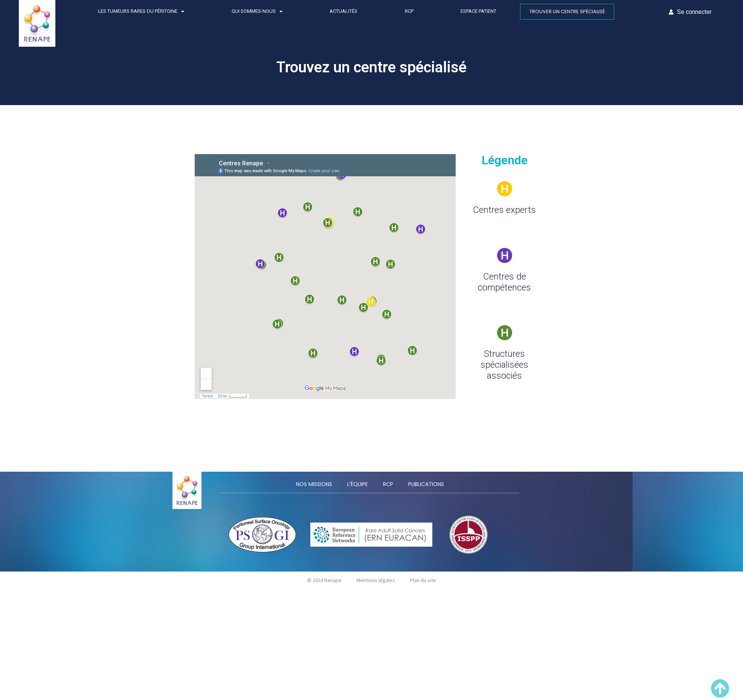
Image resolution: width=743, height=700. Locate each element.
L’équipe (358, 484)
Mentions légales (376, 580)
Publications (426, 484)
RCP (409, 11)
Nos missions (314, 484)
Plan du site (423, 580)
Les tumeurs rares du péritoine (141, 11)
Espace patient (478, 11)
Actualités (343, 11)
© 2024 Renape (324, 580)
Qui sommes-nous (257, 11)
